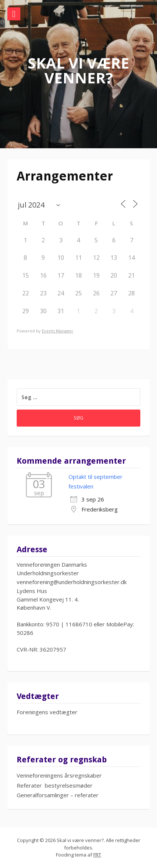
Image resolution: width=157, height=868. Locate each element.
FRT (97, 855)
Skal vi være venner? (78, 70)
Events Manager (58, 331)
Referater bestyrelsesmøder (55, 785)
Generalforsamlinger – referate (56, 795)
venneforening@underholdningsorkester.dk (72, 582)
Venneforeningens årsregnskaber (59, 775)
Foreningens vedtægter (47, 712)
